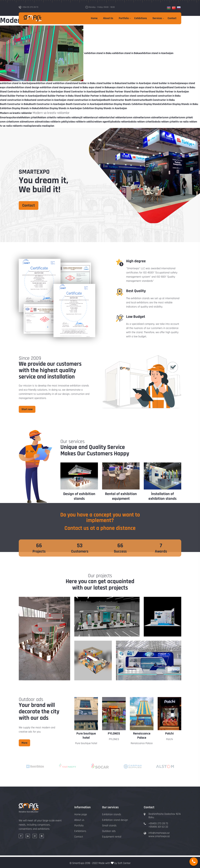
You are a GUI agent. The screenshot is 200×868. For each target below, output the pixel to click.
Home (94, 18)
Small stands (109, 826)
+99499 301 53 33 (158, 827)
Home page (81, 814)
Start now (27, 409)
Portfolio (124, 18)
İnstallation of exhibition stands (162, 496)
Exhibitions (141, 18)
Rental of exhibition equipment (121, 496)
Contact (172, 18)
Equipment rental (112, 837)
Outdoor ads (109, 831)
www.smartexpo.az (159, 836)
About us (79, 820)
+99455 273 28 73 (158, 823)
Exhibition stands (112, 814)
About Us (108, 18)
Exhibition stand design (115, 820)
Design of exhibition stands (79, 496)
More (24, 743)
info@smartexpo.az (159, 833)
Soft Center (124, 863)
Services (157, 18)
